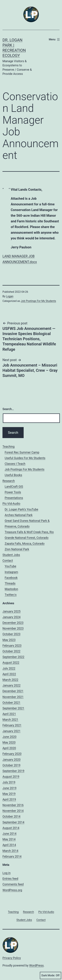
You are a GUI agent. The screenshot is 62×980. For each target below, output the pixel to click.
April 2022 (9, 674)
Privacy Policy (12, 958)
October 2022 (11, 651)
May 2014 (9, 839)
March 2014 (10, 851)
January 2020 (11, 760)
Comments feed (13, 884)
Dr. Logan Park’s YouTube (21, 509)
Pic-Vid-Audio (11, 504)
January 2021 (11, 731)
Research (9, 481)
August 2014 (11, 828)
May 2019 (9, 794)
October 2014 (11, 816)
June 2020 (9, 737)
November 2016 (13, 805)
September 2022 (13, 657)
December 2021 (13, 691)
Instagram (11, 572)
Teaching (9, 446)
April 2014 (9, 845)
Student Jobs (11, 555)
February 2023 (12, 646)
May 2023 (9, 640)
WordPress (36, 965)
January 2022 (11, 685)
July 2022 (9, 668)
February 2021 (12, 725)
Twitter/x (11, 595)
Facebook (11, 578)
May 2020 (9, 742)
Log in (7, 873)
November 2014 (13, 811)
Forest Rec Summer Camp (22, 452)
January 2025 (11, 611)
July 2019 (9, 782)
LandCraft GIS (14, 486)
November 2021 (13, 697)
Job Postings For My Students (38, 301)
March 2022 (10, 680)
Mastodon (11, 589)
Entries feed (10, 879)
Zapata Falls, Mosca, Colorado (25, 544)
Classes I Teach (15, 464)
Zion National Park (17, 549)
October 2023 (11, 634)
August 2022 (11, 663)
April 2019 (9, 799)
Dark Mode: (51, 975)
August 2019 (11, 777)
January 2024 (11, 617)
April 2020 (9, 748)
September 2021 (13, 708)
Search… (8, 409)
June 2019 (9, 788)
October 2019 (11, 765)
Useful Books (13, 475)
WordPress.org (12, 890)
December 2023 (13, 623)
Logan (10, 296)
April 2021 (9, 714)
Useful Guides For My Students (25, 458)
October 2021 (11, 703)
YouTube (10, 566)
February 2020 (12, 754)
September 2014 (13, 822)
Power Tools (13, 492)
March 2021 (10, 720)
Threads (10, 583)
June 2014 (9, 834)
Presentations (14, 498)
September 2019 (13, 771)
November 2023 (13, 628)
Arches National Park (19, 515)
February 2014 (12, 856)
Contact (8, 561)
